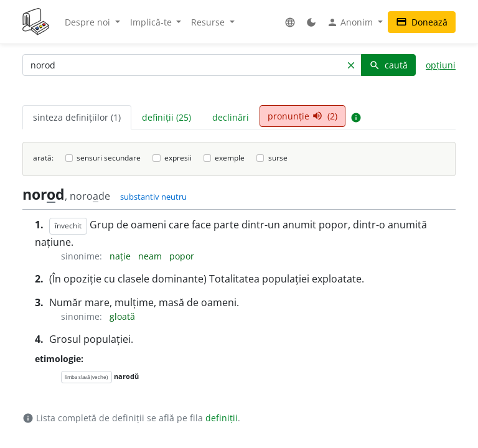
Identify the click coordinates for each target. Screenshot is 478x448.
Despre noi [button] (89, 22)
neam (151, 256)
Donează (422, 22)
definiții (222, 418)
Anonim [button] (351, 22)
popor (182, 256)
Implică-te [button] (152, 22)
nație (121, 256)
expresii (178, 158)
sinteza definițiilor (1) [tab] (77, 117)
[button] (290, 22)
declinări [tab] (231, 117)
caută (388, 65)
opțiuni (441, 65)
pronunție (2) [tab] (302, 116)
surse (278, 158)
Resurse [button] (209, 22)
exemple (230, 158)
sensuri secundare (109, 158)
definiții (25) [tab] (166, 117)
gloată (122, 316)
